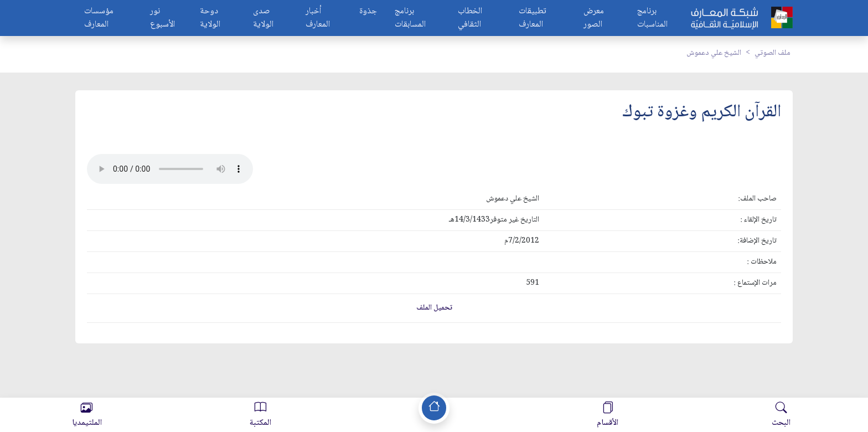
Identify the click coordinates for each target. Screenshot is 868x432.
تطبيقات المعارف (533, 18)
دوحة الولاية (210, 18)
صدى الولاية (263, 18)
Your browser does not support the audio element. (170, 169)
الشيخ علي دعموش (714, 53)
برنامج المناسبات (652, 18)
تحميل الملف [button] (434, 308)
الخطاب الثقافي (470, 18)
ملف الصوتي (773, 53)
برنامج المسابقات (410, 18)
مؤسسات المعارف (99, 18)
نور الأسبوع (162, 18)
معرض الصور (594, 18)
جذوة (368, 12)
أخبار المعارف (318, 18)
